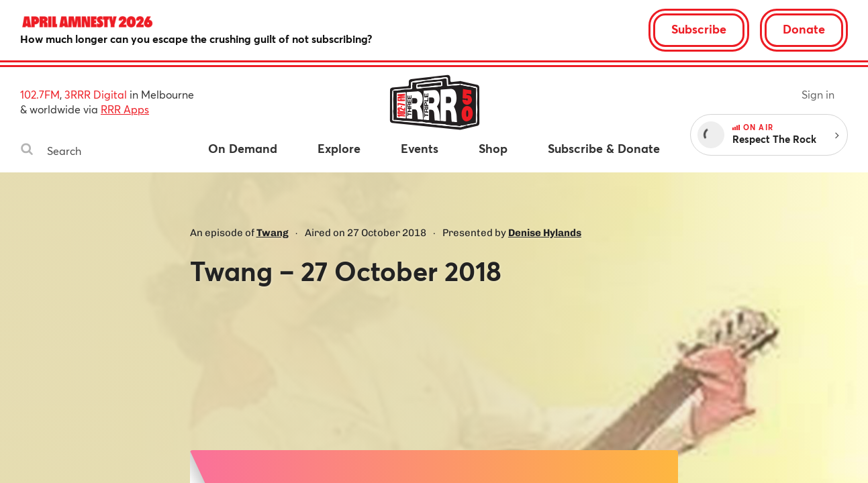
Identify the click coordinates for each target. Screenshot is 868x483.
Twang (273, 233)
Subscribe (699, 29)
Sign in (818, 94)
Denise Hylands (545, 233)
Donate (804, 29)
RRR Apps (125, 109)
